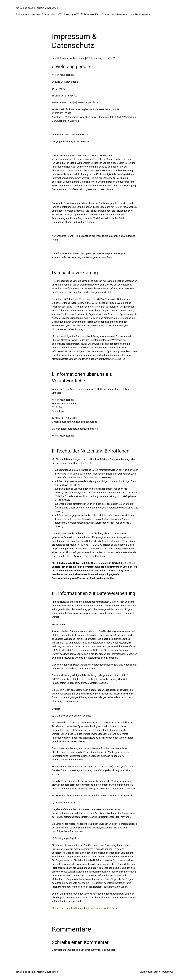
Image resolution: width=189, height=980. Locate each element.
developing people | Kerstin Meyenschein (37, 8)
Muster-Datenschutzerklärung (67, 908)
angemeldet (69, 950)
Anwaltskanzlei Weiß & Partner (103, 908)
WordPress (168, 972)
